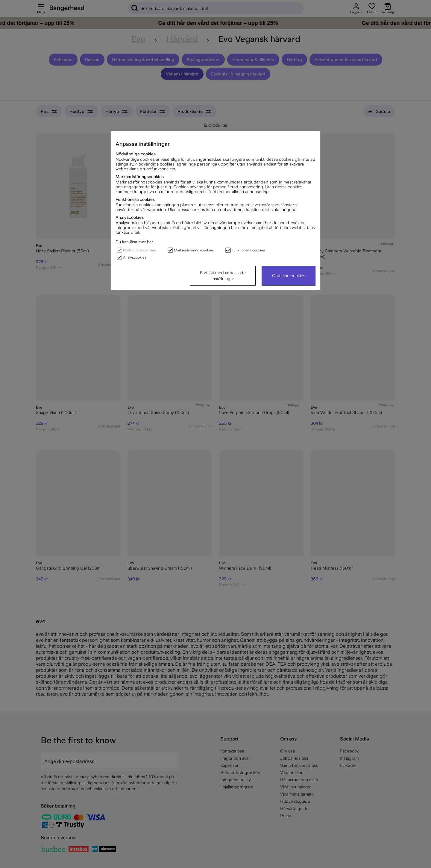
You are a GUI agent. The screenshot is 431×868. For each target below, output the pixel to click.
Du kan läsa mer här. (135, 242)
